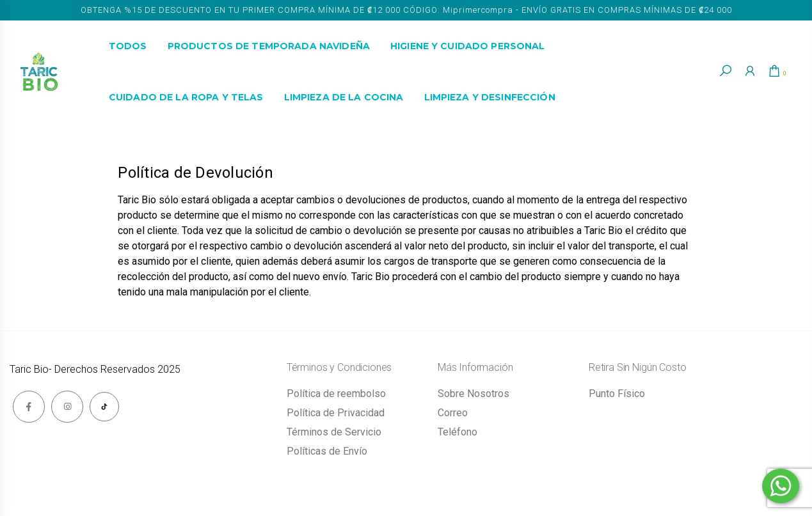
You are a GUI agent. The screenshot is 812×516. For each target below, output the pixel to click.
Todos (128, 46)
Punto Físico (617, 394)
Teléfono (458, 432)
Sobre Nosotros (474, 394)
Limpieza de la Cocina (344, 97)
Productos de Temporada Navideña (269, 46)
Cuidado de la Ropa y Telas (186, 97)
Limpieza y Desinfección (490, 97)
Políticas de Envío (327, 451)
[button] (720, 71)
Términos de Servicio (334, 432)
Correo (453, 413)
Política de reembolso (336, 394)
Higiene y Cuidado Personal (468, 46)
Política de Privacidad (336, 413)
